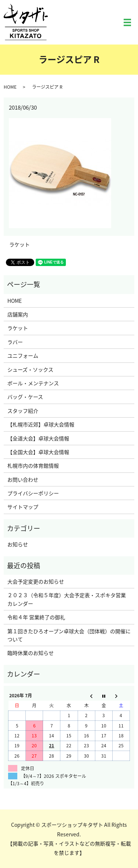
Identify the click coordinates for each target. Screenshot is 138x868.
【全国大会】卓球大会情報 (38, 452)
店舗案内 (18, 314)
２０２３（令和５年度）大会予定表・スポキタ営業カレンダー (67, 599)
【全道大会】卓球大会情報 (38, 438)
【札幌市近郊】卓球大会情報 (41, 424)
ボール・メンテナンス (33, 383)
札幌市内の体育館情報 (33, 465)
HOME (10, 87)
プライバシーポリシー (33, 493)
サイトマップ (23, 507)
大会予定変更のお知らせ (36, 581)
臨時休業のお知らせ (31, 653)
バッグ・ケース (25, 397)
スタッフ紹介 (23, 411)
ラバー (15, 342)
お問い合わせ (23, 479)
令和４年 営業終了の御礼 (36, 617)
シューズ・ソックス (30, 369)
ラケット (20, 245)
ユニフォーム (23, 355)
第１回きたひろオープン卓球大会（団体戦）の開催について (69, 635)
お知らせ (18, 544)
